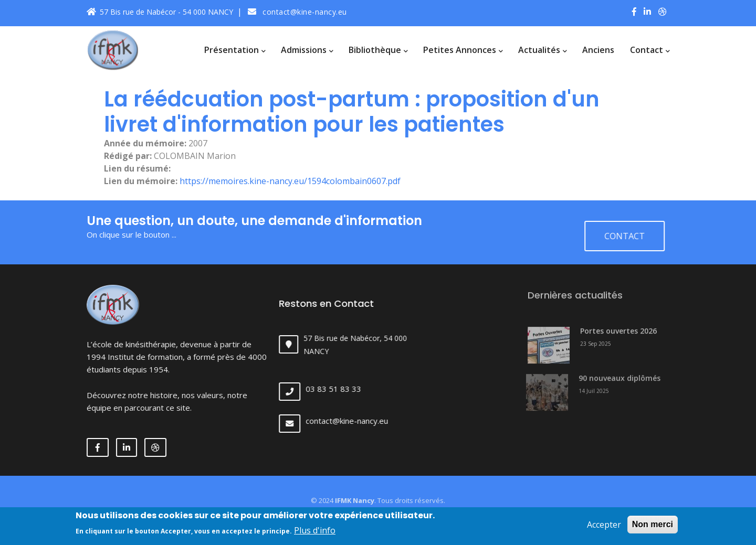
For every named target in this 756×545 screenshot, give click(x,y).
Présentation (235, 50)
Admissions (307, 50)
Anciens (598, 50)
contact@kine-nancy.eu (297, 12)
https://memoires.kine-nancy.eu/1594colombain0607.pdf (290, 181)
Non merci (653, 526)
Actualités (542, 50)
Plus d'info (315, 532)
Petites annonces (463, 50)
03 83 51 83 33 (342, 389)
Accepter (604, 526)
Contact (650, 50)
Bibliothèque (378, 50)
